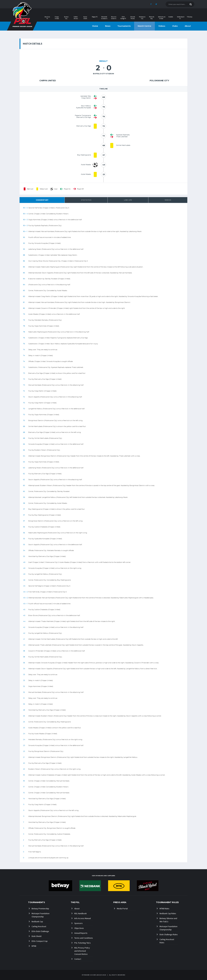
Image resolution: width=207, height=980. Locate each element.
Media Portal (122, 909)
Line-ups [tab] (128, 200)
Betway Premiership (40, 909)
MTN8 (34, 946)
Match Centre (144, 26)
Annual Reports (81, 933)
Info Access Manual (83, 918)
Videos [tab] (168, 200)
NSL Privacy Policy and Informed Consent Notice (82, 951)
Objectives (79, 928)
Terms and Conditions (84, 938)
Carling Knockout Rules (167, 941)
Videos (162, 26)
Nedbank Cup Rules (168, 913)
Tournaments (124, 26)
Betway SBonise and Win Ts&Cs (168, 920)
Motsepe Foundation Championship (41, 915)
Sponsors (78, 923)
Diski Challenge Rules (169, 934)
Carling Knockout (39, 926)
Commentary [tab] (42, 200)
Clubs (175, 26)
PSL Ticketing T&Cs (83, 943)
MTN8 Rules (164, 909)
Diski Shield (37, 936)
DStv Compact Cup (40, 941)
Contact (78, 959)
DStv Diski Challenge (40, 931)
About (188, 26)
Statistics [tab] (86, 200)
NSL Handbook (80, 913)
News (108, 26)
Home (95, 26)
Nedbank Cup (37, 921)
